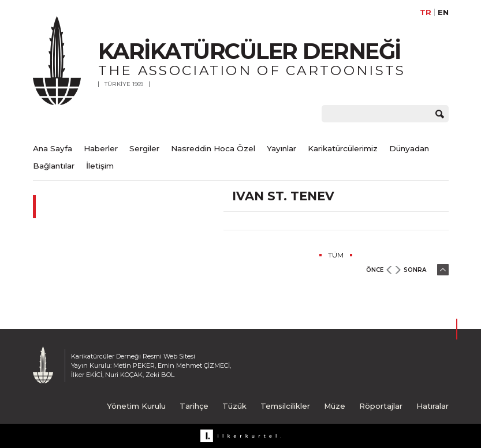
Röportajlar (381, 406)
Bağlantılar (54, 166)
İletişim (100, 166)
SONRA (415, 270)
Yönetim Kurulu (136, 406)
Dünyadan (409, 148)
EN (443, 12)
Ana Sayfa (53, 148)
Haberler (101, 148)
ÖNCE (375, 270)
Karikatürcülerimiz (343, 148)
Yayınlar (281, 148)
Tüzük (234, 406)
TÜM (336, 255)
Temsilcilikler (285, 406)
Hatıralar (432, 406)
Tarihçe (194, 406)
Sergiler (144, 148)
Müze (335, 406)
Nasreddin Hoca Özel (213, 148)
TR (426, 12)
